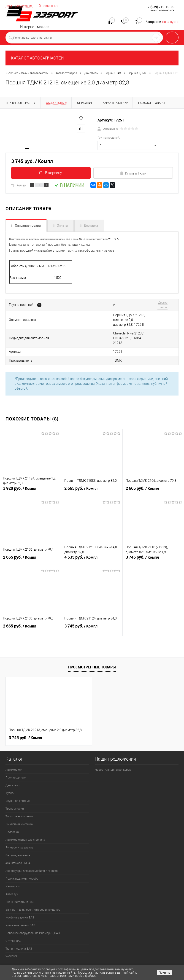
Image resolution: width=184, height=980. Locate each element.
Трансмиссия (15, 791)
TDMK (79, 344)
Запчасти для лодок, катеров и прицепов (33, 892)
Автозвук (12, 877)
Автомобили (14, 752)
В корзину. (51, 173)
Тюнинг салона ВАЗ (19, 931)
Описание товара (28, 226)
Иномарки (12, 869)
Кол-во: (21, 185)
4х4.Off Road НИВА (18, 846)
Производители (16, 760)
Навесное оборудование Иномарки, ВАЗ (33, 916)
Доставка (91, 226)
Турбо (9, 776)
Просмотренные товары (92, 650)
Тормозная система (19, 799)
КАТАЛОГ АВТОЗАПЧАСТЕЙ (37, 58)
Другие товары (151, 303)
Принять (165, 973)
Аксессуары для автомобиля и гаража (32, 853)
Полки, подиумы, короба (22, 861)
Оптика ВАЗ (14, 923)
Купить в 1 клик (133, 173)
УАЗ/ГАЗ (11, 939)
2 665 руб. (92, 474)
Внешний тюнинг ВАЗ (20, 884)
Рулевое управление (19, 830)
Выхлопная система (19, 807)
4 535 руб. (92, 543)
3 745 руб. (153, 543)
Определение (51, 6)
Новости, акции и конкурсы (113, 752)
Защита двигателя (18, 838)
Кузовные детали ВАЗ (20, 908)
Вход (9, 6)
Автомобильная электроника (25, 822)
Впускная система (18, 783)
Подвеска (12, 814)
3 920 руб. (31, 474)
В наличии (69, 185)
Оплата (62, 226)
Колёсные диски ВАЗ (20, 900)
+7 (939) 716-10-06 (160, 7)
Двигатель (12, 768)
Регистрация (26, 6)
